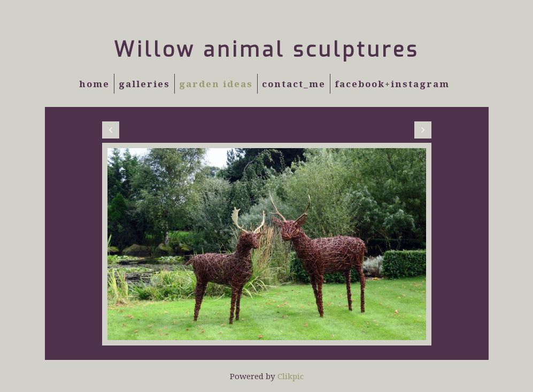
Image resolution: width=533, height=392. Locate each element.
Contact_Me (294, 84)
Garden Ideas (216, 84)
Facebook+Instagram (392, 84)
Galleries (144, 84)
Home (94, 84)
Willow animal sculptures (266, 50)
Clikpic (291, 376)
